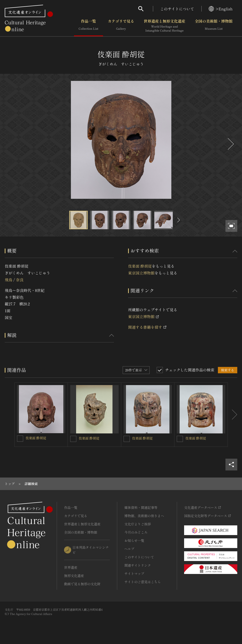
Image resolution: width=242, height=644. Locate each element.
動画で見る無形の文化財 (82, 584)
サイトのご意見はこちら (143, 582)
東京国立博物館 (141, 273)
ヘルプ (129, 549)
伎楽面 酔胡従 (140, 266)
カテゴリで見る (121, 26)
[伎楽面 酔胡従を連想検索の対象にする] (20, 439)
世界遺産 (71, 567)
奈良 (20, 280)
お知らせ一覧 (134, 540)
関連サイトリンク (138, 565)
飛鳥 (9, 280)
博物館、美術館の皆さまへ (144, 516)
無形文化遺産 (74, 576)
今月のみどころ (136, 532)
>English (221, 9)
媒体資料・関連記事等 (141, 507)
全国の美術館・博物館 (214, 26)
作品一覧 (89, 26)
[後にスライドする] (230, 144)
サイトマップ (134, 573)
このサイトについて (177, 9)
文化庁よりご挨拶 (138, 524)
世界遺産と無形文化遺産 (164, 26)
